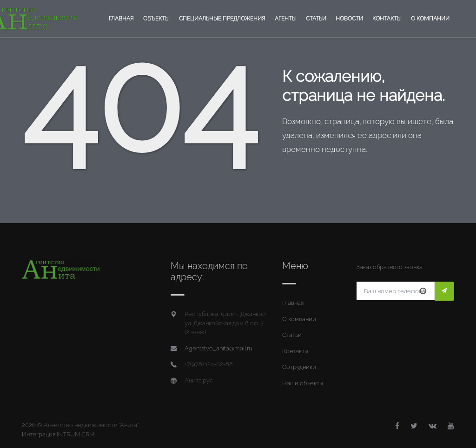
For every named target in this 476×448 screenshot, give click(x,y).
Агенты (286, 19)
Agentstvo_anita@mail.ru (218, 348)
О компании (430, 19)
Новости (349, 19)
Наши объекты (303, 383)
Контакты (387, 19)
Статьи (316, 19)
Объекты (156, 19)
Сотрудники (299, 367)
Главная (121, 19)
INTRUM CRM (76, 434)
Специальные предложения (222, 19)
